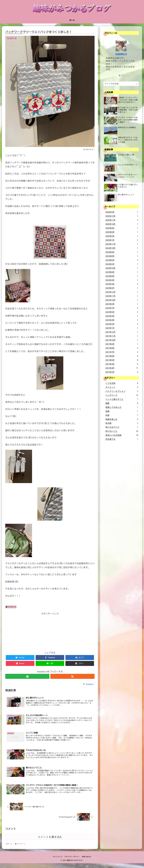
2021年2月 (122, 372)
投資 (122, 411)
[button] (137, 84)
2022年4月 (122, 316)
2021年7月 (122, 352)
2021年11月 (122, 336)
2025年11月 (122, 220)
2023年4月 (122, 280)
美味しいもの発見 (122, 435)
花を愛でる (122, 439)
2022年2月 (122, 324)
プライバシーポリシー (72, 861)
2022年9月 (122, 304)
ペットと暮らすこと (122, 399)
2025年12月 (122, 216)
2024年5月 (122, 260)
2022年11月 (122, 296)
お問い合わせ (87, 861)
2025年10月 (122, 224)
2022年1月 (122, 328)
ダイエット (122, 387)
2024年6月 (122, 256)
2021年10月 (122, 340)
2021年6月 (122, 356)
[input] (121, 84)
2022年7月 (122, 308)
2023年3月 (122, 284)
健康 (122, 403)
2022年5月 (122, 312)
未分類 (122, 423)
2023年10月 (122, 268)
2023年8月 (122, 272)
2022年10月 (122, 300)
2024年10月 (122, 248)
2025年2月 (122, 236)
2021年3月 (122, 368)
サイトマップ (57, 861)
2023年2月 (122, 288)
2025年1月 (122, 240)
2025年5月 (122, 232)
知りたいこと (122, 431)
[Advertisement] (50, 631)
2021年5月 (122, 360)
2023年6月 (122, 276)
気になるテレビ (122, 427)
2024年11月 (122, 244)
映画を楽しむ (122, 419)
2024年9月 (122, 252)
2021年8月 (122, 348)
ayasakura (121, 54)
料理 (122, 415)
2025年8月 (122, 228)
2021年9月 (122, 344)
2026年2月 (122, 212)
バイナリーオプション (122, 391)
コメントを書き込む (50, 842)
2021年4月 (122, 364)
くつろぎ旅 (122, 383)
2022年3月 (122, 320)
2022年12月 (122, 292)
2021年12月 (122, 332)
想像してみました (122, 407)
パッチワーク (11, 607)
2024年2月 (122, 264)
